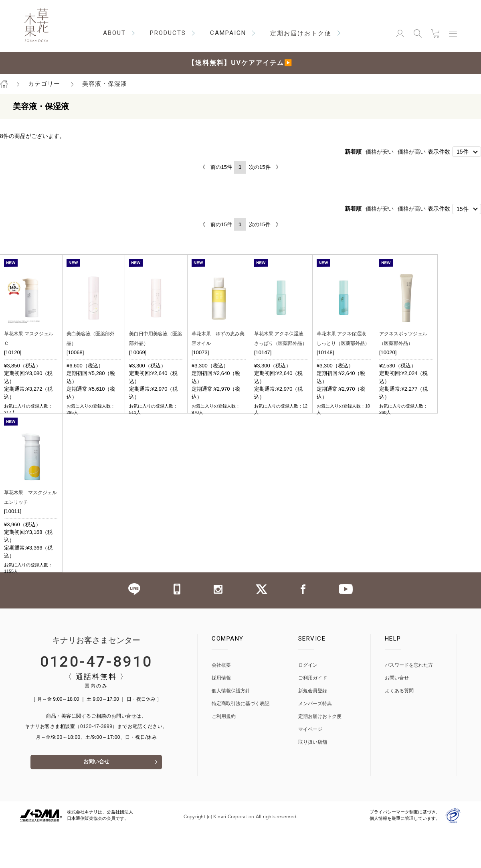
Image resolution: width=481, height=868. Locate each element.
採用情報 (221, 715)
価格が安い (380, 152)
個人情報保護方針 (231, 728)
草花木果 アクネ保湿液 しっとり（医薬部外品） (344, 343)
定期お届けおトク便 (320, 754)
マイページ (310, 767)
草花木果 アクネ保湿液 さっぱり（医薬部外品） (281, 343)
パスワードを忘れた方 (409, 703)
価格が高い (412, 152)
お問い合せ (96, 800)
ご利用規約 (224, 754)
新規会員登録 (313, 728)
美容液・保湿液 (105, 84)
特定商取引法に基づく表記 (240, 741)
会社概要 (221, 703)
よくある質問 (399, 728)
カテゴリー (44, 84)
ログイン (308, 703)
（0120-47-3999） (96, 764)
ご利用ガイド (313, 715)
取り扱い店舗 (313, 780)
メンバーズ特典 (315, 741)
